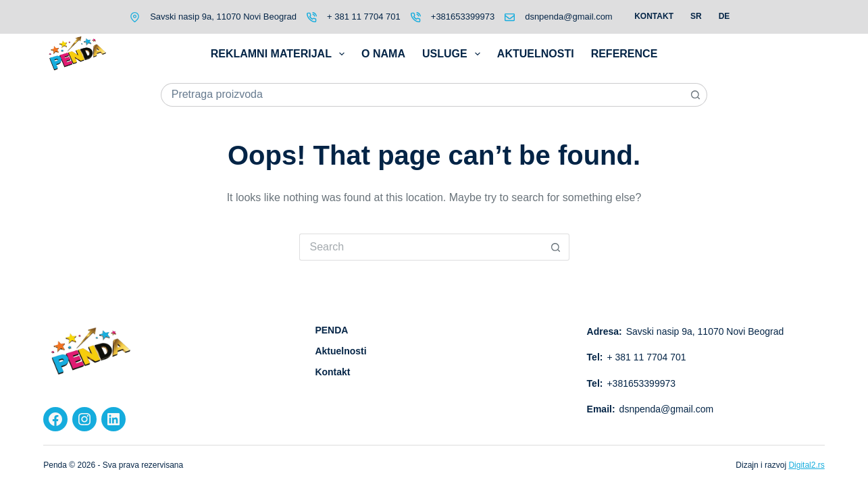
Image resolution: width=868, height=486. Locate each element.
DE (724, 16)
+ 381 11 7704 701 (364, 17)
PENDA (331, 330)
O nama (383, 54)
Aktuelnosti (536, 54)
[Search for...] (423, 95)
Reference (624, 54)
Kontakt (654, 16)
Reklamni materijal (280, 54)
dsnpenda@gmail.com (569, 17)
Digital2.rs (806, 465)
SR (696, 16)
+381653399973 (463, 17)
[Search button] (695, 95)
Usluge (454, 54)
